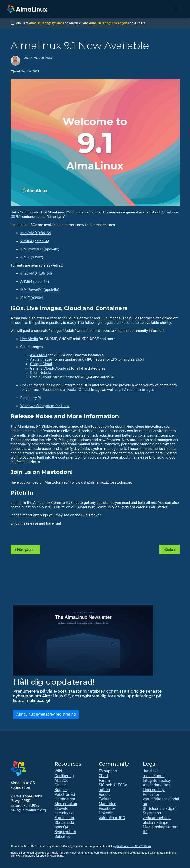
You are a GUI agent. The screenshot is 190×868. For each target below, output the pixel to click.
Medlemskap (66, 804)
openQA (62, 827)
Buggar (61, 790)
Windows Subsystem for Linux (45, 406)
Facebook (107, 808)
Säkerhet (62, 836)
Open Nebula (41, 373)
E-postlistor (65, 818)
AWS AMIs (39, 355)
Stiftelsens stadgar (159, 808)
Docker (26, 385)
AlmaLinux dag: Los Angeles (109, 23)
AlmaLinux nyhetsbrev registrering (46, 714)
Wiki (58, 771)
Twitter (105, 799)
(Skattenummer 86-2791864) (133, 846)
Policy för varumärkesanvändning (161, 799)
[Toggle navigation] (177, 9)
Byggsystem (65, 832)
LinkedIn (106, 813)
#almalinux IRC (112, 818)
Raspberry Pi (31, 398)
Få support (108, 771)
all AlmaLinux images (137, 390)
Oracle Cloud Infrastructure (52, 377)
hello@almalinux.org (28, 810)
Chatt (103, 776)
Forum (104, 780)
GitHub (61, 785)
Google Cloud (41, 364)
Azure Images (41, 359)
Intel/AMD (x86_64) (36, 273)
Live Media (29, 339)
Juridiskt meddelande (154, 773)
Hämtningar (65, 799)
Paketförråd (65, 794)
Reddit (104, 794)
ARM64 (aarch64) (35, 241)
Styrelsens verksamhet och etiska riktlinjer (157, 818)
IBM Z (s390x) (32, 257)
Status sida (64, 822)
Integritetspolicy (157, 780)
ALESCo (62, 780)
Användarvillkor (156, 785)
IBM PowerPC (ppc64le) (40, 249)
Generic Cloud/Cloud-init (50, 368)
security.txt (64, 813)
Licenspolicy (154, 790)
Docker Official (78, 390)
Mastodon (108, 804)
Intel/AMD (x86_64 (36, 233)
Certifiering (64, 776)
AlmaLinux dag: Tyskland (47, 23)
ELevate (62, 808)
